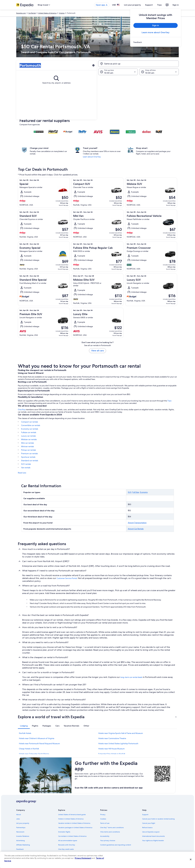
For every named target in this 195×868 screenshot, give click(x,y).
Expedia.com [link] (21, 13)
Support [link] (145, 815)
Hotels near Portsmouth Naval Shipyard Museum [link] (39, 743)
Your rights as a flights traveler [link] (153, 841)
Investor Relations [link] (23, 836)
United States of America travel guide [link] (72, 815)
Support (149, 5)
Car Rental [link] (32, 13)
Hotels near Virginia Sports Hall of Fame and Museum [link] (121, 733)
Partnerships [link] (21, 828)
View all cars (97, 351)
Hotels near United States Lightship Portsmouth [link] (118, 743)
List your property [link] (23, 823)
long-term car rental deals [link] (131, 677)
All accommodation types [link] (68, 841)
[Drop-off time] (159, 72)
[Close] (191, 859)
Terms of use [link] (105, 823)
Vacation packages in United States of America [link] (75, 828)
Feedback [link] (20, 849)
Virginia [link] (62, 13)
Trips (159, 5)
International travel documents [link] (153, 836)
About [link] (19, 815)
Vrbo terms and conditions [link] (110, 832)
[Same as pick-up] (139, 64)
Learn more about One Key (156, 32)
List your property (132, 5)
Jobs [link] (18, 819)
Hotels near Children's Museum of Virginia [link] (37, 738)
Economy (144, 492)
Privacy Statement (83, 858)
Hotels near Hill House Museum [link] (111, 749)
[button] (97, 97)
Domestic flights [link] (64, 832)
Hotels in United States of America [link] (71, 819)
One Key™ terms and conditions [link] (112, 828)
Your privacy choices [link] (108, 841)
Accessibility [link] (105, 836)
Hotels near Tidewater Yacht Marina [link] (34, 754)
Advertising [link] (20, 841)
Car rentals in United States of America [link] (72, 836)
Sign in (176, 5)
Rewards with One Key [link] (67, 845)
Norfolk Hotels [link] (25, 733)
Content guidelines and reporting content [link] (116, 845)
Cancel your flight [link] (149, 823)
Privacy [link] (103, 815)
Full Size (136, 492)
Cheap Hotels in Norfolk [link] (29, 749)
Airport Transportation (137, 523)
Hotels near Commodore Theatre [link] (112, 738)
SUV (130, 492)
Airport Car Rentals (136, 529)
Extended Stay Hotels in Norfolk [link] (112, 754)
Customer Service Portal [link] (67, 578)
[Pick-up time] (118, 72)
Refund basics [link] (147, 828)
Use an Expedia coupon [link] (151, 832)
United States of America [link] (47, 13)
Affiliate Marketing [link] (23, 845)
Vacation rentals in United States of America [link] (74, 823)
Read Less (22, 473)
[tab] (24, 726)
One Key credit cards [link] (66, 849)
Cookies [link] (103, 819)
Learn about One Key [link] (92, 157)
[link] (156, 42)
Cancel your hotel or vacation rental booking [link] (158, 819)
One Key (22, 410)
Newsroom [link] (20, 832)
